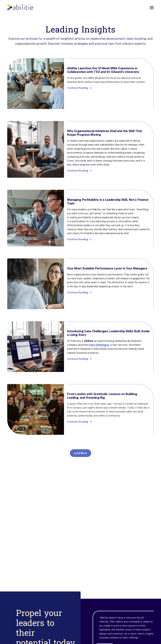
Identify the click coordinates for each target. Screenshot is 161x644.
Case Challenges (99, 345)
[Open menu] (152, 8)
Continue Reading (79, 88)
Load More (80, 453)
